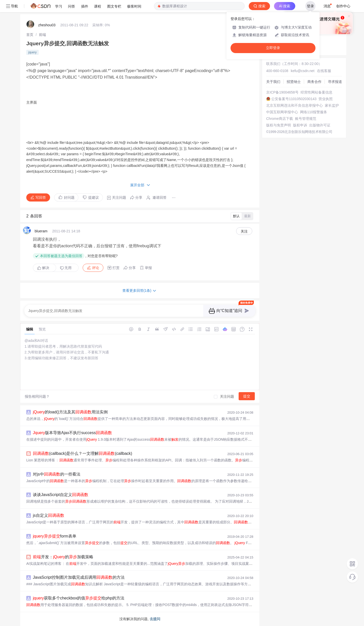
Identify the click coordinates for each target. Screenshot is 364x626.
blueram (41, 231)
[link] (30, 35)
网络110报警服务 (314, 112)
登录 (310, 6)
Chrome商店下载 (280, 119)
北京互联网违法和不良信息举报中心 (294, 105)
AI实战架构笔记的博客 (44, 564)
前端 (42, 35)
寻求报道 (335, 82)
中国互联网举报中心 (282, 112)
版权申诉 (300, 125)
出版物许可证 (320, 125)
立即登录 (273, 48)
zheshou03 (47, 25)
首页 (30, 35)
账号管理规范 (306, 119)
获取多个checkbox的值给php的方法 (79, 598)
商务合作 (314, 82)
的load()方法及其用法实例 (70, 412)
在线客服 (324, 71)
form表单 (55, 536)
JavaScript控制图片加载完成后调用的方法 (79, 577)
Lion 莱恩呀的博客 (41, 460)
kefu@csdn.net (303, 71)
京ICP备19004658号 (282, 92)
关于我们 (273, 82)
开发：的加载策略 (63, 557)
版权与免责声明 (279, 125)
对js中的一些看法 (57, 474)
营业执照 (326, 99)
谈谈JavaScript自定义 (61, 495)
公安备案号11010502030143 (294, 99)
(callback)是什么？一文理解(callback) (83, 453)
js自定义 (49, 515)
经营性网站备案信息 (316, 92)
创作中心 (343, 6)
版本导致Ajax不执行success (72, 433)
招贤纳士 (294, 82)
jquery (32, 52)
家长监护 (332, 105)
